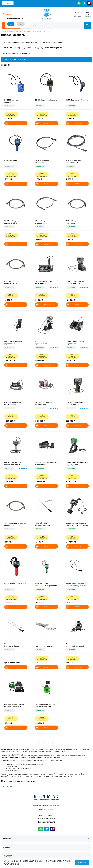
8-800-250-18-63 (47, 819)
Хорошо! (82, 862)
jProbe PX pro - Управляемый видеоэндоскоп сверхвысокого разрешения (47, 465)
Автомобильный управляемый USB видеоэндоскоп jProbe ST (45, 525)
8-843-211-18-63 (47, 815)
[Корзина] (88, 14)
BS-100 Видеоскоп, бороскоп (46, 100)
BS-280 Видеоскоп (12, 160)
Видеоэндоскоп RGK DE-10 (15, 583)
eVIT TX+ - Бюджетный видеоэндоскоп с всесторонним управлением (77, 404)
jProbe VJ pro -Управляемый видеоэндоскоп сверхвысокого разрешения (77, 465)
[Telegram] (84, 3)
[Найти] (87, 26)
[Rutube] (89, 3)
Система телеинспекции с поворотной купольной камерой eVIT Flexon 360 (76, 646)
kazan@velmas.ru (46, 822)
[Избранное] (77, 14)
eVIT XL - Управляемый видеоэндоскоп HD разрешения (13, 465)
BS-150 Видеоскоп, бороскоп (77, 100)
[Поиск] (54, 26)
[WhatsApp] (79, 3)
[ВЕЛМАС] (46, 14)
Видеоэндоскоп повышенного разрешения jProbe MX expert (46, 586)
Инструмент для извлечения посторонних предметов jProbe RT (46, 646)
